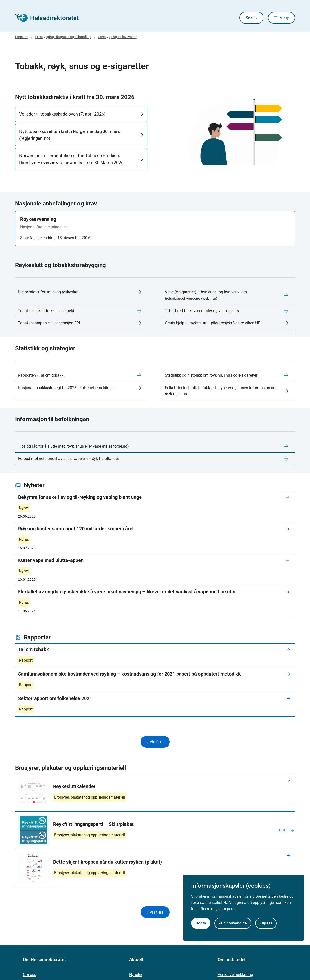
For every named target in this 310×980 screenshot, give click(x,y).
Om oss (29, 975)
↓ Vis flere (155, 742)
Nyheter (136, 975)
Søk (245, 18)
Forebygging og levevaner (117, 37)
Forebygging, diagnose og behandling (63, 37)
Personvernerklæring (235, 975)
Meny (284, 18)
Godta (201, 923)
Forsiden (22, 37)
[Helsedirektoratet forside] (50, 18)
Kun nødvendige (233, 923)
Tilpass (266, 923)
